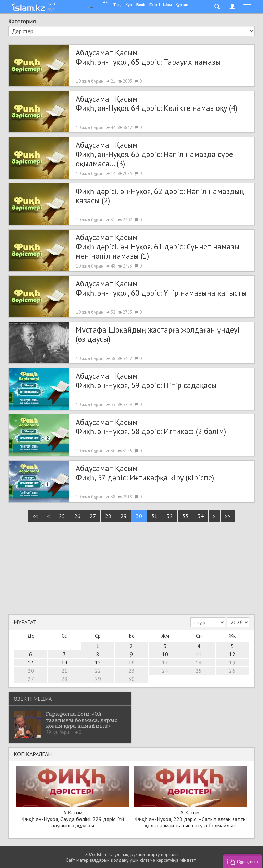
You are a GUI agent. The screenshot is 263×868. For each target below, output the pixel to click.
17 (165, 662)
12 (232, 654)
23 (131, 671)
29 (124, 516)
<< (35, 516)
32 (170, 516)
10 (165, 654)
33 (185, 516)
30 (139, 516)
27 (93, 516)
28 (108, 516)
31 (154, 516)
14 (64, 662)
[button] (242, 861)
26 (77, 516)
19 (232, 662)
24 (165, 671)
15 (98, 662)
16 (131, 662)
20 (31, 671)
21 (64, 671)
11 (199, 654)
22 (98, 671)
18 (199, 662)
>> (228, 516)
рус (51, 9)
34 (201, 516)
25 (62, 516)
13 (31, 662)
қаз (51, 3)
